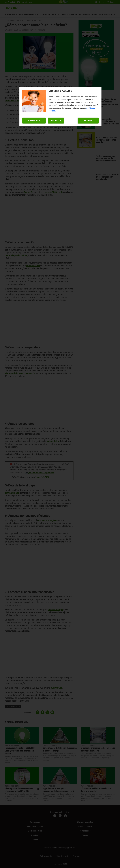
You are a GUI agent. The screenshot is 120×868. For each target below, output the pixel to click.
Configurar (34, 121)
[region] (60, 106)
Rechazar (56, 121)
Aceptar (88, 121)
